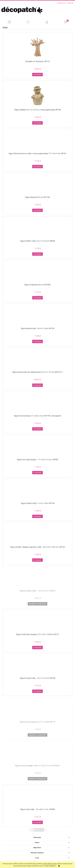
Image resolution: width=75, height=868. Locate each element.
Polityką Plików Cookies (50, 864)
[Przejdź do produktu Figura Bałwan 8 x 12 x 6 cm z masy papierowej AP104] (37, 95)
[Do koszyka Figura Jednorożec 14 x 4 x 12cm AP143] (37, 341)
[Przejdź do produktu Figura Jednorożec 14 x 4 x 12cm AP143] (37, 316)
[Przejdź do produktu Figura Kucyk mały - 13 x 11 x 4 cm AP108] (37, 666)
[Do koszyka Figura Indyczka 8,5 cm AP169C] (37, 298)
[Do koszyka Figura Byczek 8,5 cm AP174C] (37, 210)
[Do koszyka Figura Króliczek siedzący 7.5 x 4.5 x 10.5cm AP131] (37, 648)
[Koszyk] (66, 22)
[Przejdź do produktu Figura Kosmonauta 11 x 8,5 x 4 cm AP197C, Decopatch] (37, 404)
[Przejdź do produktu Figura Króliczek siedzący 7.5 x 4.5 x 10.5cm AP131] (37, 622)
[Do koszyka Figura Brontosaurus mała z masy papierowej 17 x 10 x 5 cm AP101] (37, 167)
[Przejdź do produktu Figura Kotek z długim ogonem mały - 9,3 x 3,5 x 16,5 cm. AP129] (37, 535)
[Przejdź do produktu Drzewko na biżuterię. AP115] (37, 47)
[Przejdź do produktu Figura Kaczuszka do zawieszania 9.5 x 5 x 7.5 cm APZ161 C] (37, 360)
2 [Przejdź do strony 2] (36, 830)
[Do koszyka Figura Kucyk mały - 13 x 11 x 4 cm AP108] (37, 691)
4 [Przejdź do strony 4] (43, 830)
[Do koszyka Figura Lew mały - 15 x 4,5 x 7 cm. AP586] (37, 822)
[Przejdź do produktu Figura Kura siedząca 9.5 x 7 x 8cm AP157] (37, 710)
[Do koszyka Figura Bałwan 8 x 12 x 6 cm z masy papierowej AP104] (37, 123)
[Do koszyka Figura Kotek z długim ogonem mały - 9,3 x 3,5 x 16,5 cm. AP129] (37, 560)
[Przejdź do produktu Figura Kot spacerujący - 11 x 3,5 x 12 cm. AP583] (37, 447)
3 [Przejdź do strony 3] (39, 830)
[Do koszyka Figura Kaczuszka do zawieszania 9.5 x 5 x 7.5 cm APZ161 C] (37, 385)
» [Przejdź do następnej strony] (46, 830)
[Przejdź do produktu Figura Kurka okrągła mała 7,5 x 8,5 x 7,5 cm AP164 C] (37, 753)
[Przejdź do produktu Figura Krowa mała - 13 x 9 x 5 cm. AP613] (37, 579)
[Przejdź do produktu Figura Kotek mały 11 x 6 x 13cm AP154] (37, 491)
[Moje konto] (47, 22)
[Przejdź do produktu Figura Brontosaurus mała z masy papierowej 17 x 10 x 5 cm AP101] (37, 141)
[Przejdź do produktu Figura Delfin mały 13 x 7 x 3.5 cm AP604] (37, 229)
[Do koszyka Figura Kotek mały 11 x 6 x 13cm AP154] (37, 516)
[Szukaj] (28, 22)
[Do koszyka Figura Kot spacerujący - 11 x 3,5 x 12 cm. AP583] (37, 473)
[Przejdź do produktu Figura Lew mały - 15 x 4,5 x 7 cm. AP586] (37, 797)
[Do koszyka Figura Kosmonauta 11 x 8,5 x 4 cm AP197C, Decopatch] (37, 429)
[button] (9, 22)
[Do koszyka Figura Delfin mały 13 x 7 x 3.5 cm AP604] (37, 254)
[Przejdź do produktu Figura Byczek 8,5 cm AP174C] (37, 185)
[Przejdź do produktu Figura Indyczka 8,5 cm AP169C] (37, 273)
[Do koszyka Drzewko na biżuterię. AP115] (37, 75)
